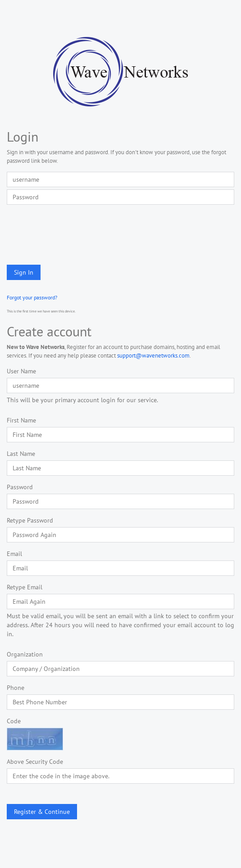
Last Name (21, 454)
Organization (25, 654)
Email (14, 554)
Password (20, 487)
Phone (16, 688)
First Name (21, 420)
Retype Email (25, 587)
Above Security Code (35, 762)
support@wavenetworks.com (153, 356)
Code (14, 721)
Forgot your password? (32, 297)
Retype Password (30, 520)
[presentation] (75, 234)
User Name (21, 371)
